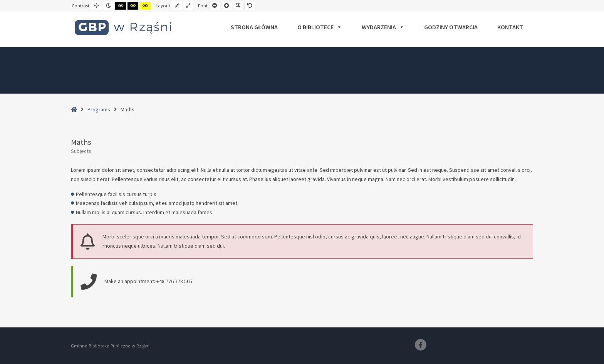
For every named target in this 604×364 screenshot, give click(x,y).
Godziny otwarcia (451, 27)
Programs (99, 109)
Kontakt (510, 27)
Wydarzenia (383, 27)
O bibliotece (320, 27)
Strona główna (254, 27)
